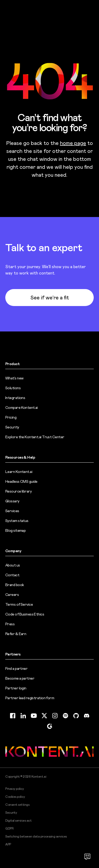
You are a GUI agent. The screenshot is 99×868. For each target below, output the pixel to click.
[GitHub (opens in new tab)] (76, 716)
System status (17, 521)
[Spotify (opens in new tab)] (65, 716)
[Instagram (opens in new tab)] (55, 716)
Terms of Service (19, 604)
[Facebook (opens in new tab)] (13, 716)
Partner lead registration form (30, 698)
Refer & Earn (16, 634)
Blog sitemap (15, 530)
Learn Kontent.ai (19, 472)
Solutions (13, 388)
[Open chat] (87, 856)
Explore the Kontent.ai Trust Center (35, 437)
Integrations (15, 398)
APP (8, 844)
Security (12, 427)
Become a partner (20, 678)
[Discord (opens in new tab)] (87, 716)
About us (13, 565)
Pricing (11, 417)
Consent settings (17, 805)
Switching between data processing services (36, 836)
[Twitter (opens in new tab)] (44, 716)
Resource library (18, 491)
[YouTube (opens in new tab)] (34, 716)
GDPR (9, 829)
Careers (12, 595)
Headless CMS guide (21, 481)
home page (73, 143)
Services (12, 511)
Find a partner (16, 668)
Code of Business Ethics (25, 614)
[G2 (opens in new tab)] (50, 726)
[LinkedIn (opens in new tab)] (23, 716)
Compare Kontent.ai (22, 408)
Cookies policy (15, 797)
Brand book (15, 585)
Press (10, 624)
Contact (12, 575)
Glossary (12, 501)
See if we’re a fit (50, 298)
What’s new (14, 378)
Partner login (16, 688)
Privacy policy (15, 789)
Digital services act (18, 821)
